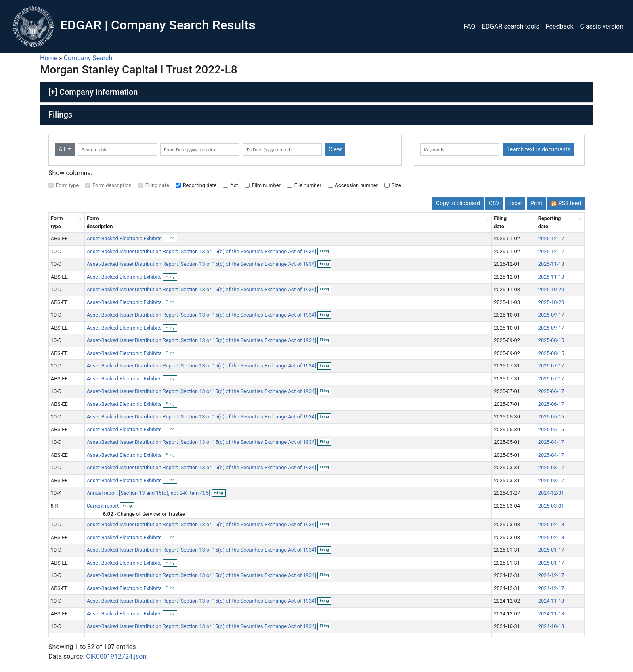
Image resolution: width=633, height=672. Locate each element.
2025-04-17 (551, 442)
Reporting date (200, 185)
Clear (335, 149)
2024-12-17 (551, 575)
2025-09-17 (551, 315)
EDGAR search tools (511, 26)
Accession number (356, 185)
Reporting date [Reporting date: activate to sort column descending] (550, 222)
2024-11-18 (551, 601)
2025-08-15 (551, 340)
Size (396, 185)
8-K (55, 506)
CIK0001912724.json (116, 656)
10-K (56, 493)
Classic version (602, 26)
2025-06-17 (551, 391)
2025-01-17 (551, 550)
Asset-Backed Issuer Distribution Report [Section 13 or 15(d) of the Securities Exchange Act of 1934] (202, 251)
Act (234, 185)
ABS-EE (59, 238)
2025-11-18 (551, 264)
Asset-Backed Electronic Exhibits (125, 238)
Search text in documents (538, 149)
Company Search (88, 58)
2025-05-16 (551, 417)
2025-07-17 (551, 366)
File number (308, 185)
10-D (56, 251)
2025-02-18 (551, 524)
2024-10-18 (551, 626)
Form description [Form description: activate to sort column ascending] (100, 222)
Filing (171, 239)
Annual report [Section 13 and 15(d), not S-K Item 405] (149, 493)
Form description (112, 185)
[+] (53, 92)
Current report (104, 506)
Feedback (560, 26)
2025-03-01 (551, 506)
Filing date (157, 185)
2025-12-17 (551, 238)
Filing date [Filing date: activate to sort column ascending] (500, 222)
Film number (266, 185)
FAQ (470, 26)
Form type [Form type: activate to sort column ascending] (57, 222)
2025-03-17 (551, 467)
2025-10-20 (551, 289)
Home (49, 58)
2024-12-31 (551, 493)
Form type (67, 185)
